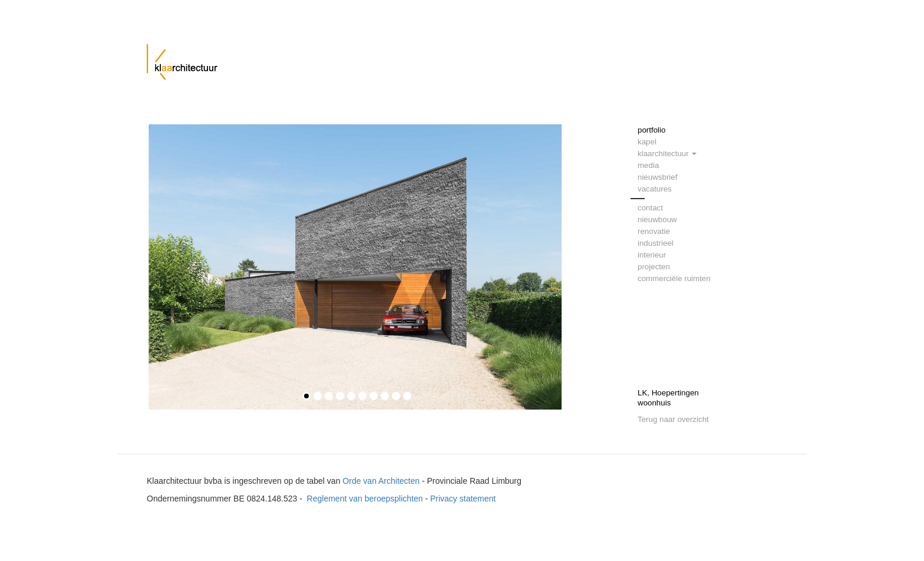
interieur (652, 255)
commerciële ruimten (674, 278)
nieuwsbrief (657, 177)
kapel (647, 142)
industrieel (656, 243)
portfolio (651, 130)
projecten (654, 267)
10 (407, 396)
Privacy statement (463, 499)
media (648, 165)
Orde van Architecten (381, 481)
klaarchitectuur (667, 154)
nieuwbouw (657, 220)
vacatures (655, 189)
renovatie (654, 231)
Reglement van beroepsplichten (365, 499)
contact (650, 208)
